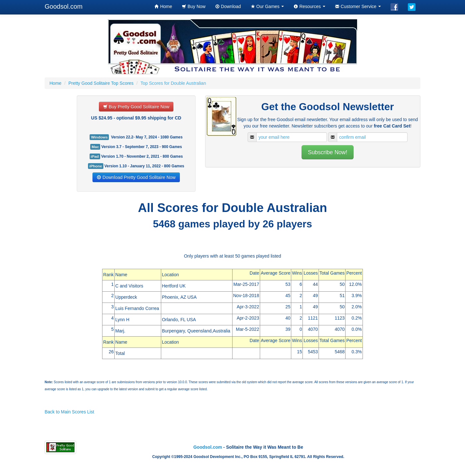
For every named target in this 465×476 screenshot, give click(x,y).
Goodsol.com (64, 6)
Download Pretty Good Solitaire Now (136, 177)
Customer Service (358, 6)
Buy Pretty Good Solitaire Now (136, 107)
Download (228, 6)
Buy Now (194, 6)
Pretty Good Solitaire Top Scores (101, 83)
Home (163, 6)
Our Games (267, 6)
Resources (309, 6)
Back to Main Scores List (69, 412)
